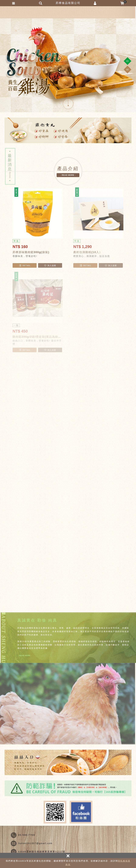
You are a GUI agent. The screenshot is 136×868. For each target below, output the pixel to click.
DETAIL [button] (25, 265)
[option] (68, 65)
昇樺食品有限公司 (68, 12)
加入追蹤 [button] (50, 265)
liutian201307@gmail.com (35, 843)
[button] (128, 61)
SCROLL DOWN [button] (68, 104)
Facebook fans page (81, 812)
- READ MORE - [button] (68, 175)
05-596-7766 (27, 835)
